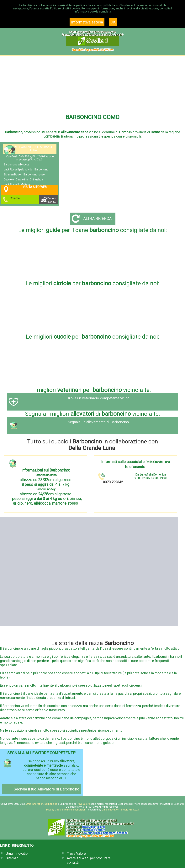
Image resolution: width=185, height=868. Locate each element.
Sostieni (93, 41)
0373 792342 (113, 482)
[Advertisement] (93, 85)
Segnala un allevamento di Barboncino (98, 422)
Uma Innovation (35, 804)
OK (113, 22)
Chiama (15, 198)
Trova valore (83, 804)
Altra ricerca (97, 219)
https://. (93, 827)
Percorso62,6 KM (53, 200)
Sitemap (12, 858)
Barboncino (51, 804)
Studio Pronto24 (130, 810)
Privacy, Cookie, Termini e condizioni (66, 810)
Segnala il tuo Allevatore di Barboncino (47, 789)
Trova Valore (76, 853)
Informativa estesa (87, 22)
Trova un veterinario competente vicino (98, 398)
